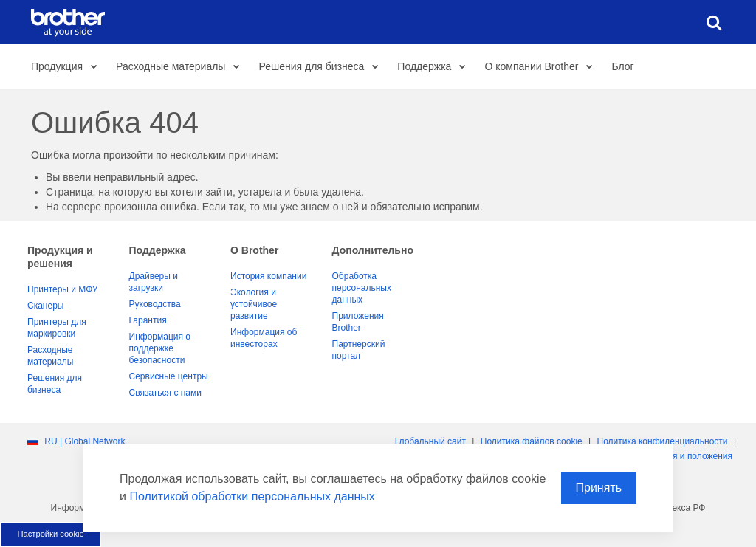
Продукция (68, 67)
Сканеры (45, 306)
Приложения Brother (358, 322)
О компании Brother (542, 67)
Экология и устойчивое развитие (254, 304)
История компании (268, 276)
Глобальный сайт (430, 441)
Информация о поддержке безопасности (160, 348)
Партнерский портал (359, 350)
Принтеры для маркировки (57, 328)
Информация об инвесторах (264, 338)
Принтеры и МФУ (62, 289)
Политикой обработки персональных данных (252, 496)
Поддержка (435, 67)
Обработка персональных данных (362, 288)
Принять (599, 488)
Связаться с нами (165, 393)
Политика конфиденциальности (663, 441)
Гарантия (148, 320)
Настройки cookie (50, 534)
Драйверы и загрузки (154, 282)
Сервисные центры (169, 376)
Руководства (155, 304)
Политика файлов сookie (532, 441)
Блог (622, 66)
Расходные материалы (182, 67)
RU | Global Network (85, 441)
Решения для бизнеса (322, 67)
